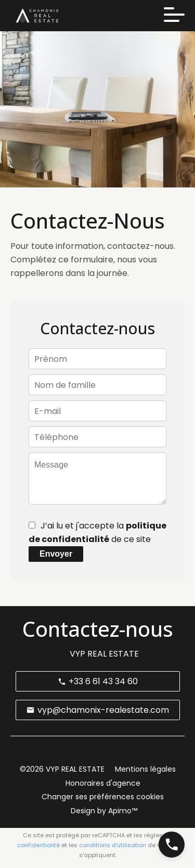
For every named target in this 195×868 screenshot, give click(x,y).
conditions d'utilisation (113, 845)
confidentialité (38, 845)
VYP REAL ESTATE (104, 654)
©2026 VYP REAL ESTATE (62, 769)
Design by (103, 811)
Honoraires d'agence (103, 783)
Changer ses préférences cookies (103, 797)
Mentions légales (145, 769)
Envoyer (56, 554)
